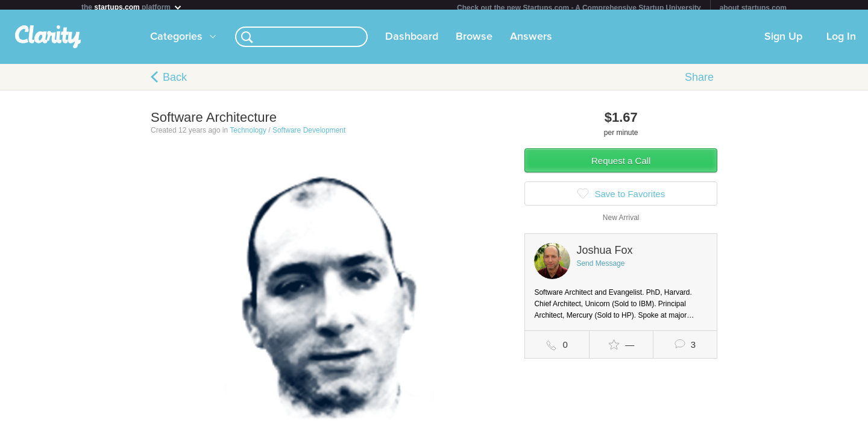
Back (175, 82)
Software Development (309, 135)
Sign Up (783, 42)
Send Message (600, 268)
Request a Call (621, 165)
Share (699, 82)
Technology (248, 135)
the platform (132, 7)
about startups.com (753, 8)
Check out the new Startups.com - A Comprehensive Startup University (579, 8)
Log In (841, 42)
